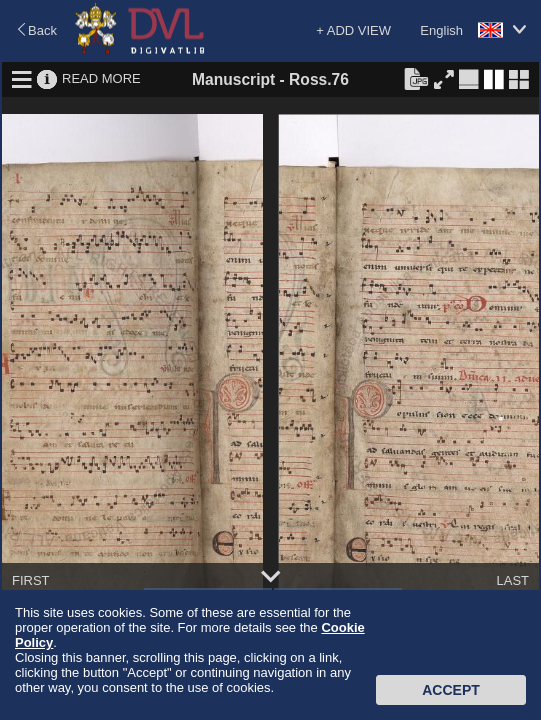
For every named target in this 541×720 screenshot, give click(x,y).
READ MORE (101, 78)
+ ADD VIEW (353, 30)
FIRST (31, 580)
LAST (512, 580)
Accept (451, 690)
